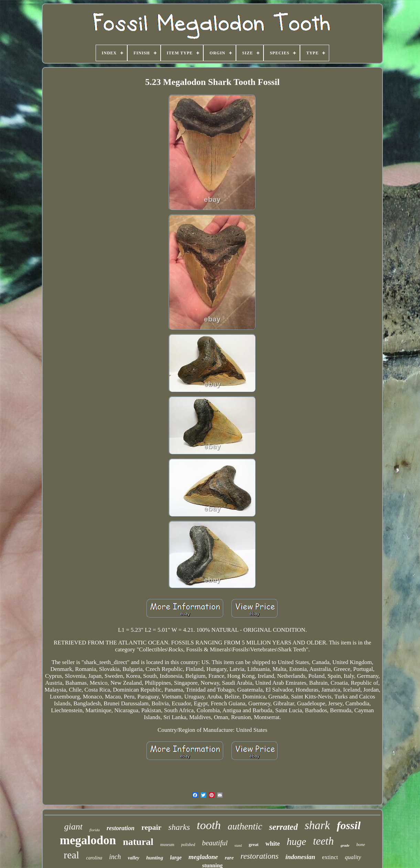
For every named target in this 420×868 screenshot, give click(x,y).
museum (167, 845)
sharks (179, 827)
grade (345, 845)
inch (115, 857)
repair (151, 827)
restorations (259, 856)
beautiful (215, 843)
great (254, 844)
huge (297, 842)
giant (73, 827)
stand (238, 845)
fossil (349, 825)
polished (188, 845)
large (176, 858)
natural (138, 842)
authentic (245, 826)
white (273, 844)
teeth (323, 841)
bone (361, 844)
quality (353, 857)
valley (134, 858)
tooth (209, 825)
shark (317, 825)
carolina (94, 858)
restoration (121, 828)
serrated (283, 827)
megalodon (88, 840)
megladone (203, 857)
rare (229, 858)
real (71, 855)
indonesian (300, 857)
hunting (155, 858)
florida (95, 830)
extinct (330, 857)
